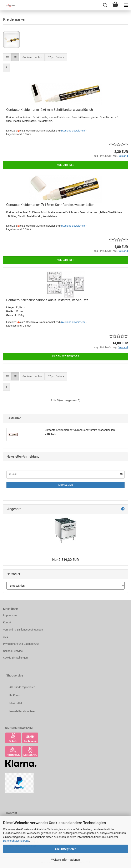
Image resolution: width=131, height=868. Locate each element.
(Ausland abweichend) (74, 131)
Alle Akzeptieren (65, 849)
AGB (6, 637)
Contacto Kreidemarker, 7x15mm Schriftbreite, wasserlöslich (50, 205)
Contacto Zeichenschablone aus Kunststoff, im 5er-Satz (47, 300)
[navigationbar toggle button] (126, 5)
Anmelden (66, 485)
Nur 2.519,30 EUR (65, 560)
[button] (7, 57)
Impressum (10, 615)
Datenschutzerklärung (16, 841)
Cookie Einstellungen (15, 658)
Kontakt (8, 622)
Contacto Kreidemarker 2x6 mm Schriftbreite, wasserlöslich (50, 110)
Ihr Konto (15, 695)
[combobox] (32, 57)
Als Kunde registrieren (22, 687)
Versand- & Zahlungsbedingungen (23, 630)
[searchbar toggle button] (105, 5)
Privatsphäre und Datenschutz (21, 644)
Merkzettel (16, 703)
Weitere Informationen (66, 860)
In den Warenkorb (66, 356)
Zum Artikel (65, 165)
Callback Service (13, 651)
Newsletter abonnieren (23, 711)
